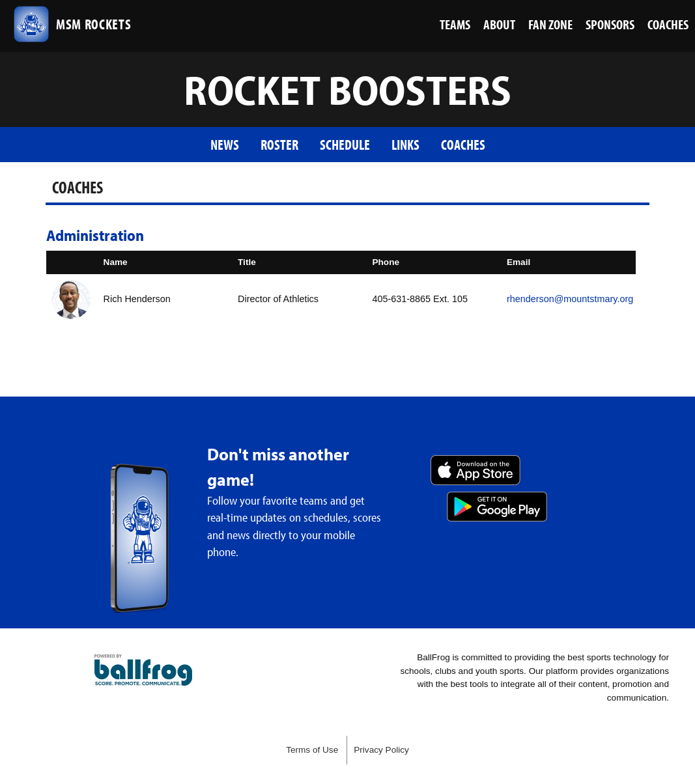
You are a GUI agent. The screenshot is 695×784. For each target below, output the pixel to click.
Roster (279, 144)
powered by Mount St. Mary (143, 670)
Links (405, 144)
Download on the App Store (475, 470)
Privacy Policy (381, 750)
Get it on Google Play (497, 507)
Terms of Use (312, 750)
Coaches (463, 144)
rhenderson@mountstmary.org (570, 299)
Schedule (345, 144)
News (225, 144)
